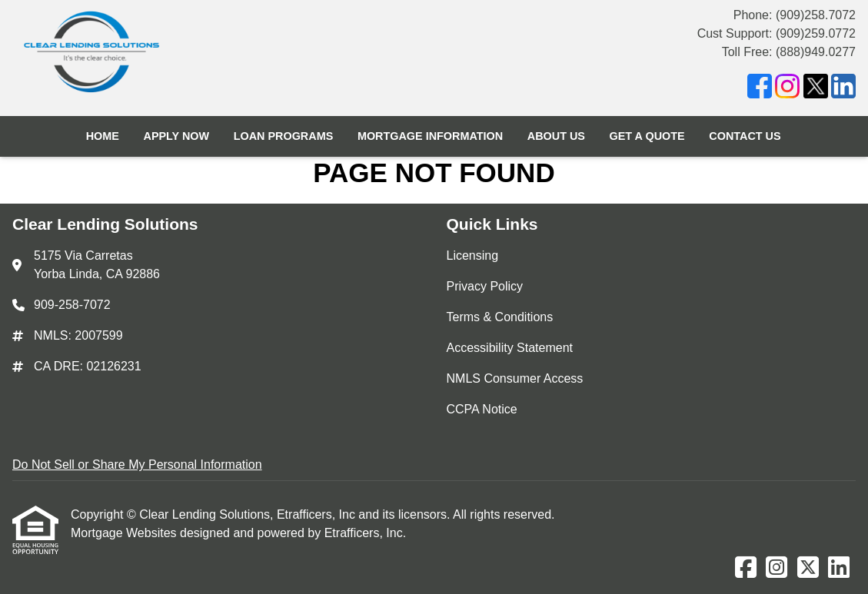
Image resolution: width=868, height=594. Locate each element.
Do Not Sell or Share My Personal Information (137, 465)
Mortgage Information (430, 136)
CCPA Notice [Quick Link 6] (482, 409)
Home (103, 136)
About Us (556, 136)
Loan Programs (284, 136)
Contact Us (745, 136)
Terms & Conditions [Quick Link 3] (500, 317)
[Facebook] (760, 89)
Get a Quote (647, 136)
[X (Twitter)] (816, 89)
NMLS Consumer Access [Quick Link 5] (515, 378)
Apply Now (176, 136)
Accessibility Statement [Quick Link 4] (510, 348)
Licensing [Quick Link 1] (473, 256)
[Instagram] (787, 89)
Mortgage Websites (125, 533)
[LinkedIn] (843, 89)
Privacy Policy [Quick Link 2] (485, 286)
